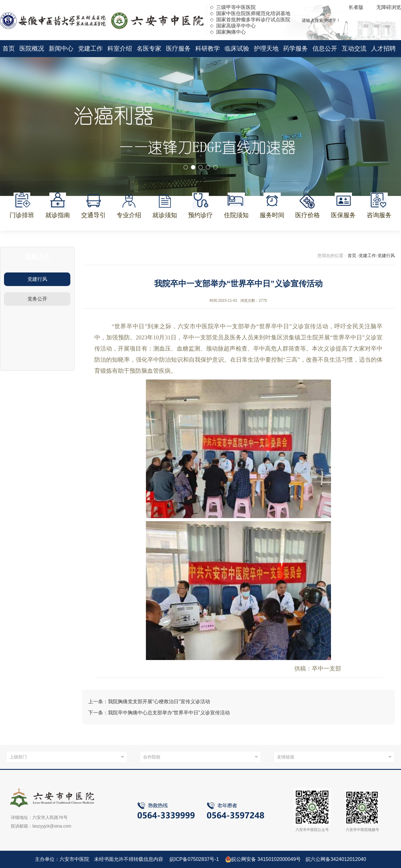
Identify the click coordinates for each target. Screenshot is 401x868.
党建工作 (90, 48)
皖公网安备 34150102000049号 (263, 859)
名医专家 (149, 48)
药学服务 (296, 48)
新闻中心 (61, 48)
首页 (9, 48)
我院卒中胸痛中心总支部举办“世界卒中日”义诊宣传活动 (169, 713)
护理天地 (266, 48)
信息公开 (325, 48)
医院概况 (32, 48)
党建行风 (37, 279)
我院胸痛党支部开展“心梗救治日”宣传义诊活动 (159, 702)
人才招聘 (383, 48)
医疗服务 (178, 48)
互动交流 (354, 48)
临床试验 (237, 48)
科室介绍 (120, 48)
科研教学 (208, 48)
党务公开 (37, 299)
